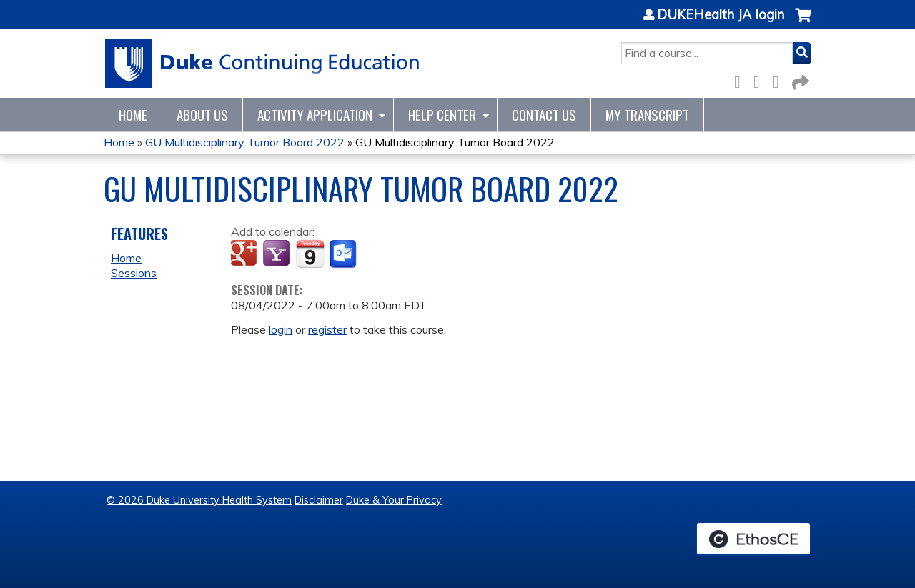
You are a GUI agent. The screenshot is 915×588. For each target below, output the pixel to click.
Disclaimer (319, 500)
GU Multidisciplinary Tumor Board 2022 (245, 142)
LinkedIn (780, 80)
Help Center (442, 115)
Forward (799, 80)
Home (133, 115)
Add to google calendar (246, 254)
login (281, 329)
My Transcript (647, 115)
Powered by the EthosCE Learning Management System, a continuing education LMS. (753, 539)
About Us (202, 115)
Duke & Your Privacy (394, 500)
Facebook (741, 80)
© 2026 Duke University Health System (199, 500)
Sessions (134, 273)
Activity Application (315, 115)
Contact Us (544, 115)
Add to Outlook (344, 254)
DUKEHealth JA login (721, 15)
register (327, 329)
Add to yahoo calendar (278, 254)
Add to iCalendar (310, 254)
